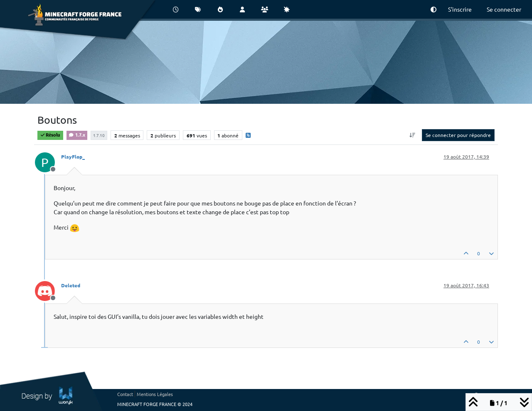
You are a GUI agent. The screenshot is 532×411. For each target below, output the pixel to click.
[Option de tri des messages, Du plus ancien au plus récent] (413, 135)
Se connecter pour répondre (458, 135)
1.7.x (77, 135)
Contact (125, 394)
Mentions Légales (155, 394)
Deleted (71, 285)
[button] (433, 9)
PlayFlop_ (73, 157)
